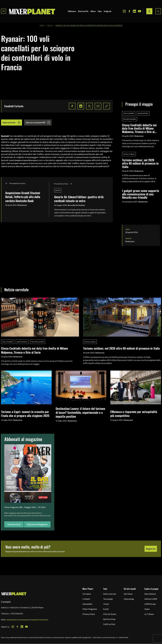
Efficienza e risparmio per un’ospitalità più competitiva (134, 414)
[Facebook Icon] (129, 11)
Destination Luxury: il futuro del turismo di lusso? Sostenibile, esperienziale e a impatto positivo (80, 412)
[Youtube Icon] (139, 11)
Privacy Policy (89, 614)
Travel (50, 26)
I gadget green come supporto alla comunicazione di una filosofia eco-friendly (141, 194)
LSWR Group (150, 604)
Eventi (106, 609)
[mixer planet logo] (14, 594)
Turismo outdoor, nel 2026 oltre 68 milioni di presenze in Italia (140, 163)
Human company (129, 154)
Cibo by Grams (110, 614)
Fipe (100, 11)
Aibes (93, 11)
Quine (147, 609)
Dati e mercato (110, 594)
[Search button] (158, 11)
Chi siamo (87, 594)
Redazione (22, 205)
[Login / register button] (149, 11)
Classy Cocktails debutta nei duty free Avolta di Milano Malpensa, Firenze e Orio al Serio (139, 128)
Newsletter (87, 604)
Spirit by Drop (109, 619)
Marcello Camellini (130, 119)
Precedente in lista (15, 183)
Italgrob (108, 11)
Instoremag (129, 599)
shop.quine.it (25, 620)
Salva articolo (12, 123)
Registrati (151, 549)
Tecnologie (108, 599)
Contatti (86, 599)
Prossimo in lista (63, 184)
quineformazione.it (40, 620)
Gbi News (128, 594)
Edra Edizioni (150, 594)
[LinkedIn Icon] (134, 11)
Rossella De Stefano (77, 205)
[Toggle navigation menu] (4, 11)
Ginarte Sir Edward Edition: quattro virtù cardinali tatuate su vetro (79, 199)
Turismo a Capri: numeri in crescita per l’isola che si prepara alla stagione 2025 (25, 414)
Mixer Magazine (90, 609)
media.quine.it (12, 620)
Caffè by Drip (109, 624)
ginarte (58, 190)
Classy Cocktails (129, 113)
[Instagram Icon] (124, 11)
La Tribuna (149, 614)
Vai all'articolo (14, 524)
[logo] (32, 11)
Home (42, 26)
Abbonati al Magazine (37, 524)
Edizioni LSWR (151, 599)
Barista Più (83, 11)
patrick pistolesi (143, 113)
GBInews (72, 11)
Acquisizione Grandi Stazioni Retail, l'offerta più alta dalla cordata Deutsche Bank (23, 197)
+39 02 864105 (16, 613)
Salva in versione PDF (38, 123)
